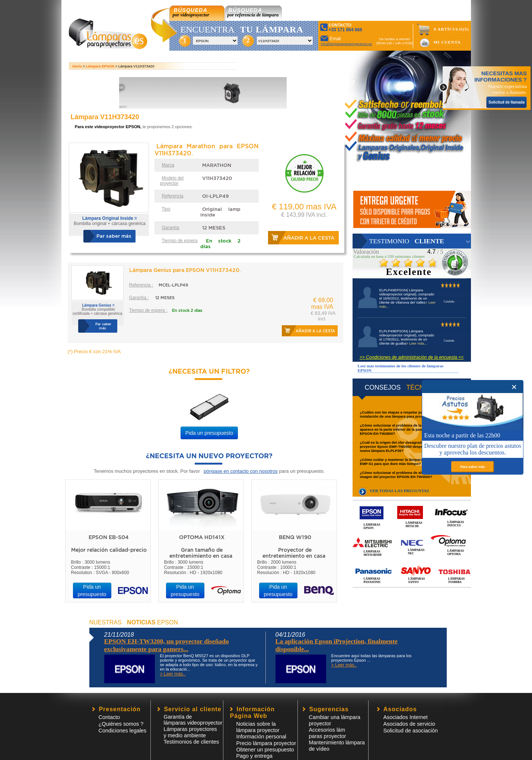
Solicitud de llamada (506, 102)
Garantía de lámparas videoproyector (193, 720)
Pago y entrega (255, 756)
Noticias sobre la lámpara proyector (258, 727)
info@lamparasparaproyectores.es (347, 44)
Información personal (261, 737)
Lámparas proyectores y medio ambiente (190, 732)
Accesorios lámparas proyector (328, 733)
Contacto (109, 717)
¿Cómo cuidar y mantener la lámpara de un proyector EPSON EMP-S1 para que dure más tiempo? (412, 462)
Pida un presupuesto (209, 433)
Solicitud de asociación (411, 731)
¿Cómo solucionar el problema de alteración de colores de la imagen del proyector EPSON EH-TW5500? (412, 475)
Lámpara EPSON (100, 66)
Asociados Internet (406, 717)
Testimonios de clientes (192, 742)
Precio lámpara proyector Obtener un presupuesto (266, 746)
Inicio (77, 66)
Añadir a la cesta (309, 238)
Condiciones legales (123, 731)
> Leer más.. (173, 674)
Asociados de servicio (409, 724)
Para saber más (473, 467)
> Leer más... (417, 343)
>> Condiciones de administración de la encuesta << (412, 357)
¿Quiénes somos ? (121, 724)
